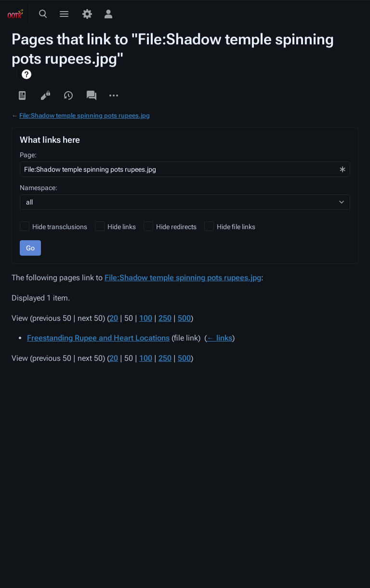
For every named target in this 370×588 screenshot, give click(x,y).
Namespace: (39, 188)
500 (184, 318)
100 (146, 318)
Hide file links (236, 227)
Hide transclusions (60, 227)
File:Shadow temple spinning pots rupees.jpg (85, 116)
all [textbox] (29, 202)
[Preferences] (87, 14)
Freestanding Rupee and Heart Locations (98, 338)
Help (28, 74)
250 (165, 318)
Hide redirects (176, 227)
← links (219, 338)
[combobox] (185, 169)
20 (114, 318)
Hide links (122, 227)
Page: (28, 155)
